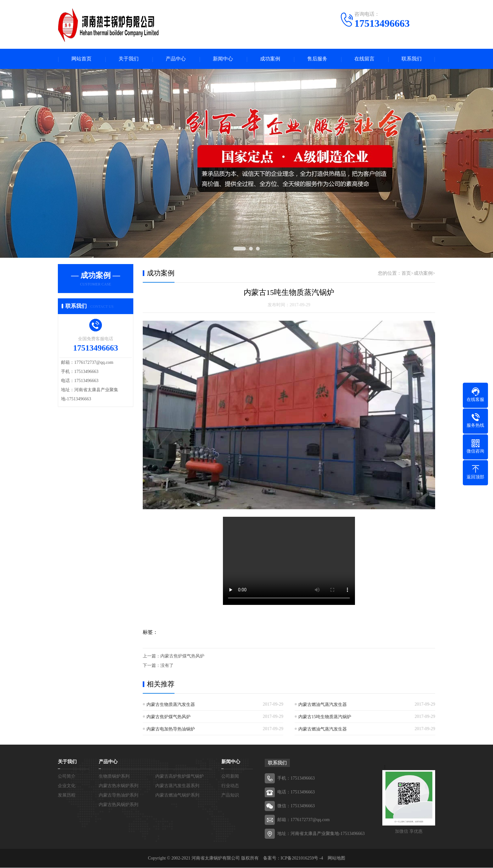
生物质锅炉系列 (114, 777)
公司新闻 (230, 777)
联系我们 (412, 59)
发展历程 (67, 795)
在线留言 (364, 59)
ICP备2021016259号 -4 (302, 858)
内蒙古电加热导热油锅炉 (171, 729)
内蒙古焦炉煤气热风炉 (182, 656)
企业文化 (67, 786)
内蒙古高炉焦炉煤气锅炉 (180, 777)
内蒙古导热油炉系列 (119, 795)
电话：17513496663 (296, 792)
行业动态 (230, 786)
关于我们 (129, 59)
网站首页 (81, 59)
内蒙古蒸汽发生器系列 (177, 786)
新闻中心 (223, 59)
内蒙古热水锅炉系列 (119, 786)
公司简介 (67, 777)
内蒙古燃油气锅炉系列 (177, 795)
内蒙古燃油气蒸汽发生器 (323, 705)
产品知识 (230, 795)
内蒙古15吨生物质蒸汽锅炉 (325, 717)
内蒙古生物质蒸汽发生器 (171, 705)
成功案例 (270, 59)
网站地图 (336, 858)
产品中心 (176, 59)
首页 (406, 273)
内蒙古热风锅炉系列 (119, 805)
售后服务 (317, 59)
